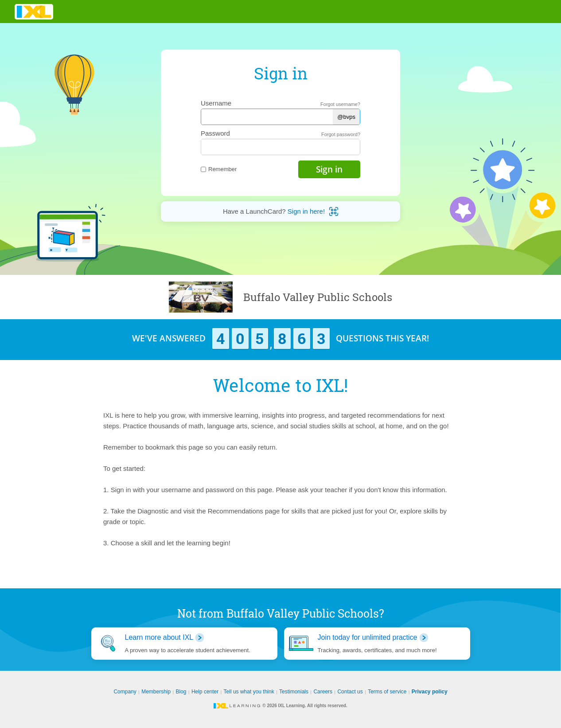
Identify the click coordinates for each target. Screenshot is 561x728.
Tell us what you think (249, 692)
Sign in (329, 169)
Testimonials (294, 692)
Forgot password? (341, 134)
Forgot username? (340, 104)
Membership (156, 692)
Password (215, 133)
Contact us (350, 692)
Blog (181, 692)
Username (216, 103)
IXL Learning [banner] (34, 12)
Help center (205, 692)
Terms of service (387, 692)
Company (125, 692)
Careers (323, 692)
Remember (219, 169)
